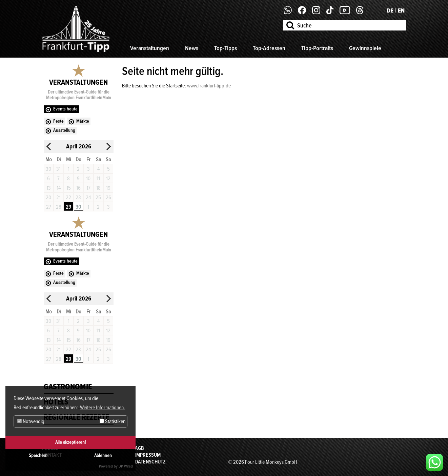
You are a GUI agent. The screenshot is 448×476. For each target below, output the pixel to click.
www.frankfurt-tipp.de (209, 86)
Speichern (38, 456)
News (192, 48)
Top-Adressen (269, 48)
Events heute (65, 109)
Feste (58, 121)
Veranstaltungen (150, 48)
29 (68, 207)
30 (78, 207)
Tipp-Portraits (317, 48)
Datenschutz (150, 462)
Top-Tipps (226, 48)
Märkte (83, 121)
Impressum (148, 455)
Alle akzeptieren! (70, 442)
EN (401, 11)
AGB (139, 448)
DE (390, 11)
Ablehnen (103, 456)
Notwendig (31, 421)
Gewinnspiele (365, 48)
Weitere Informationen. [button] (103, 408)
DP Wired (126, 466)
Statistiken (113, 421)
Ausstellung (64, 130)
